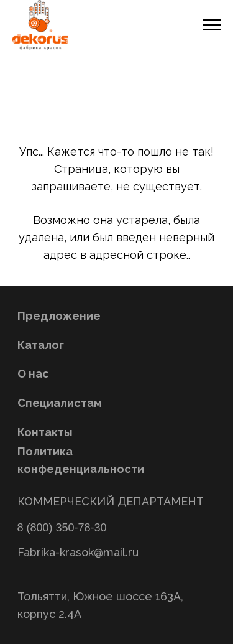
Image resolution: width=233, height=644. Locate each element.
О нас (33, 374)
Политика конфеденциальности (81, 460)
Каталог (41, 345)
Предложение (59, 316)
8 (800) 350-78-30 (62, 528)
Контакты (45, 432)
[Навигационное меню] (212, 25)
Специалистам (60, 403)
